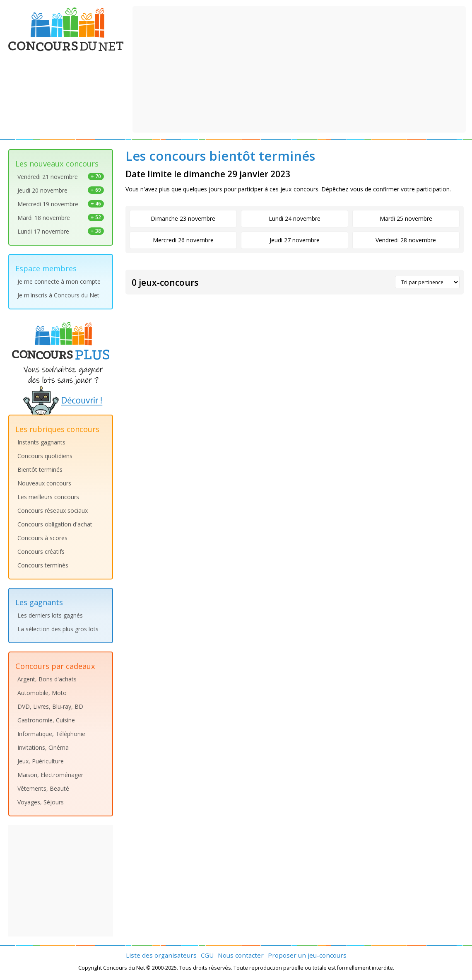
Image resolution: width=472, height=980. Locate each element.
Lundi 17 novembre (61, 231)
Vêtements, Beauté (43, 788)
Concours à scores (42, 538)
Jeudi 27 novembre (295, 240)
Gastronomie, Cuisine (46, 720)
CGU (207, 955)
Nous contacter (241, 955)
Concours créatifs (41, 552)
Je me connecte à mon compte (59, 281)
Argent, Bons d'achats (47, 679)
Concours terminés (43, 565)
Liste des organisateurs (161, 955)
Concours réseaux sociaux (53, 511)
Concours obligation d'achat (55, 524)
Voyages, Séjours (41, 802)
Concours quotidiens (45, 456)
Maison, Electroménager (50, 775)
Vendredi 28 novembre (406, 240)
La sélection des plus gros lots (58, 629)
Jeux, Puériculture (41, 761)
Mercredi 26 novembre (183, 240)
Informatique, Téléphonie (51, 734)
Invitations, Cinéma (43, 747)
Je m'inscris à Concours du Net (58, 295)
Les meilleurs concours (48, 497)
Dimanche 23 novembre (183, 218)
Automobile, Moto (42, 693)
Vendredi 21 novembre (61, 177)
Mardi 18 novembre (61, 218)
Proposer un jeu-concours (307, 955)
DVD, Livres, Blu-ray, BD (50, 706)
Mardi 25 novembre (406, 218)
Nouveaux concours (44, 483)
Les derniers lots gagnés (50, 615)
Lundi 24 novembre (295, 218)
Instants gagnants (41, 442)
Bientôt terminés (40, 469)
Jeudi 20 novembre (61, 190)
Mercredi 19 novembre (61, 204)
